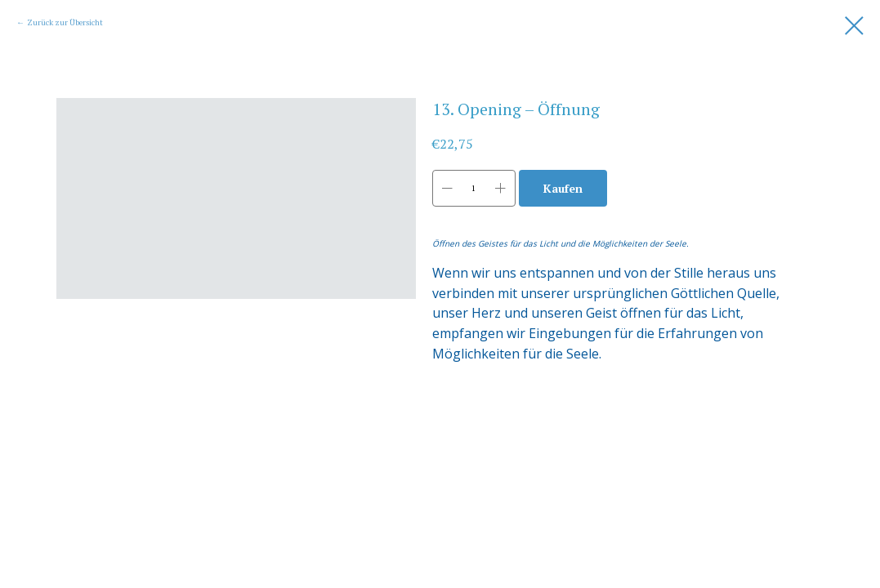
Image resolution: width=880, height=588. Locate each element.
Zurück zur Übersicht (65, 22)
